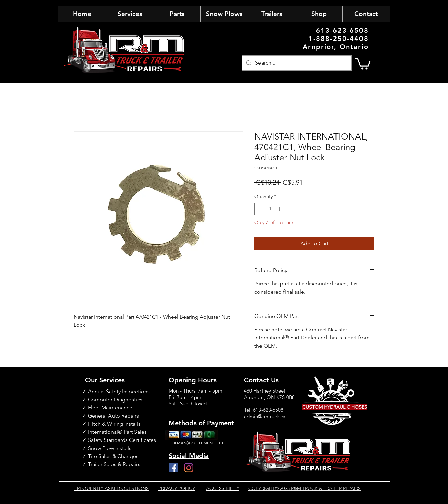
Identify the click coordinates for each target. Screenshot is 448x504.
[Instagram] (189, 468)
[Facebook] (173, 468)
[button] (363, 63)
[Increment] (280, 209)
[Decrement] (260, 209)
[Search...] (296, 63)
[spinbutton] (270, 209)
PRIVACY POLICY (177, 488)
